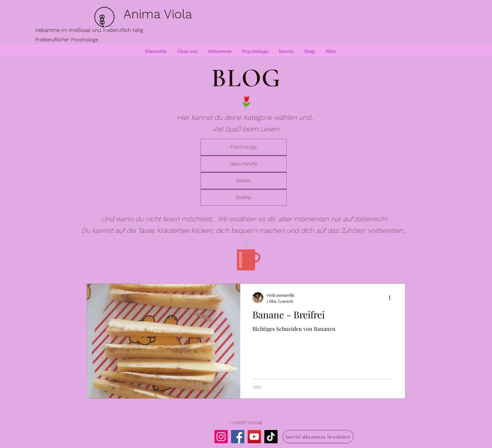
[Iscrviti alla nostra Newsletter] (318, 437)
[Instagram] (221, 437)
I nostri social (246, 422)
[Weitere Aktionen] (392, 298)
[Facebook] (238, 437)
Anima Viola (158, 14)
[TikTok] (271, 437)
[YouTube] (254, 437)
